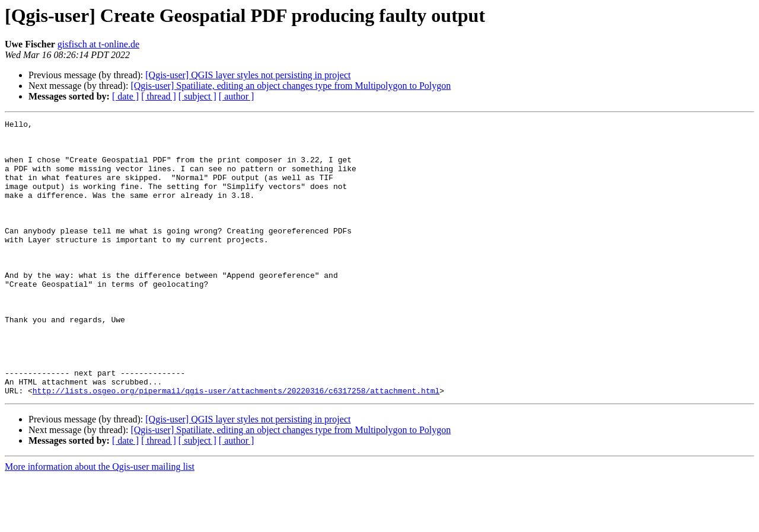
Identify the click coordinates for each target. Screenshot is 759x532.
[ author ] (237, 96)
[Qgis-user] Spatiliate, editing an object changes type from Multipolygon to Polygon (291, 86)
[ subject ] (197, 96)
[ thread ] (159, 96)
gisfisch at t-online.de (98, 44)
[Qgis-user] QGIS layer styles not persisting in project (248, 75)
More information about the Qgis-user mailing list (100, 522)
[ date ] (125, 96)
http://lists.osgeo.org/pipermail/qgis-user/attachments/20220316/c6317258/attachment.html (236, 446)
